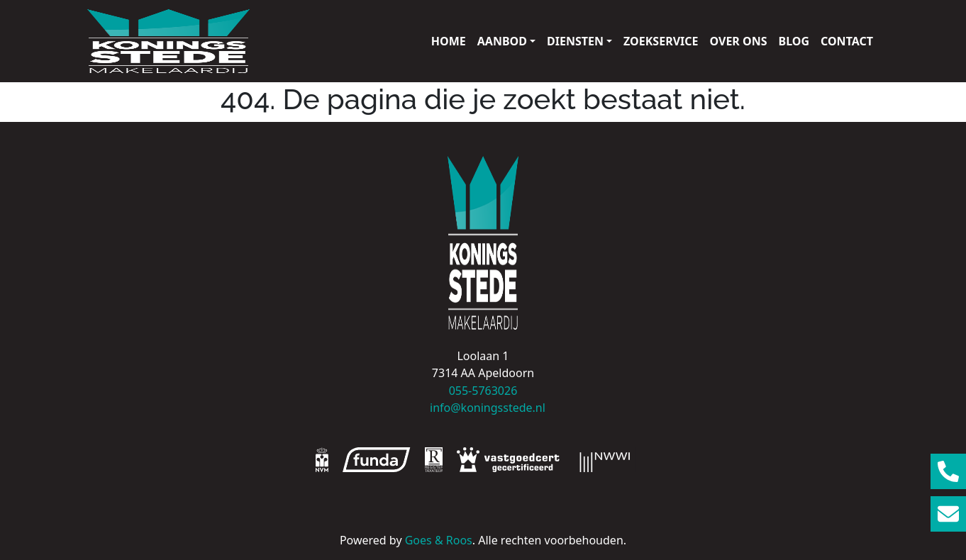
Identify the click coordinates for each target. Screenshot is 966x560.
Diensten (575, 41)
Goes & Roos (439, 540)
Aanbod (502, 41)
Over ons (739, 41)
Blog (794, 41)
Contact (847, 41)
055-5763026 (483, 391)
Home (449, 41)
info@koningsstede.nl (483, 408)
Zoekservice (661, 41)
